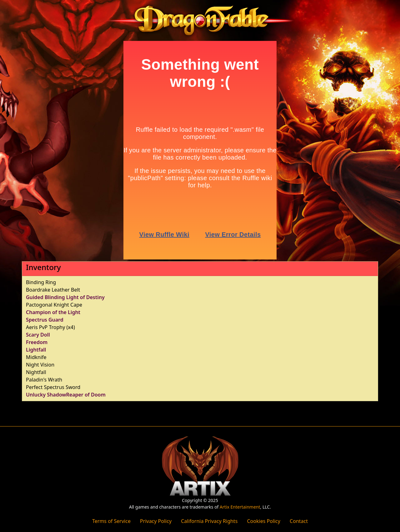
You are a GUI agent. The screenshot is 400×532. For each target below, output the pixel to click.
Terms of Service (111, 521)
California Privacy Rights (209, 521)
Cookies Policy (263, 521)
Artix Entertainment (240, 507)
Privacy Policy (156, 521)
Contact (299, 521)
